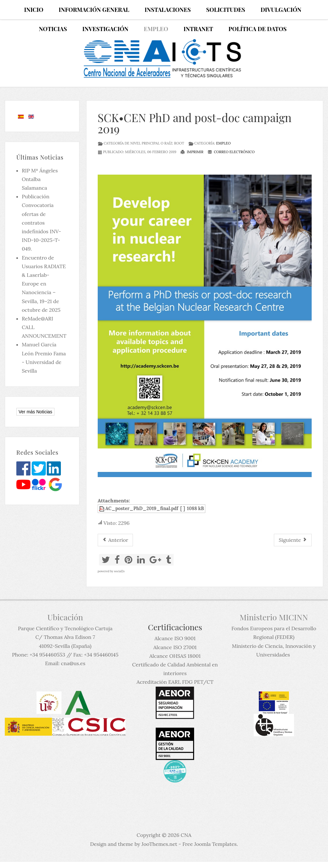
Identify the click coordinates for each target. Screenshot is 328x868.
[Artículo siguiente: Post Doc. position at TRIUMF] (293, 540)
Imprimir (192, 152)
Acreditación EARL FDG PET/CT (175, 682)
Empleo (224, 143)
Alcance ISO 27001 (175, 647)
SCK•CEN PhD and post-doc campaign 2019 (195, 123)
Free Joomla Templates (209, 844)
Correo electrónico (231, 152)
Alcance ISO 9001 (175, 638)
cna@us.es (73, 663)
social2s (119, 571)
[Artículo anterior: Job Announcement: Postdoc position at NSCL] (115, 540)
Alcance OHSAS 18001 (175, 656)
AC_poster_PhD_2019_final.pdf (142, 508)
